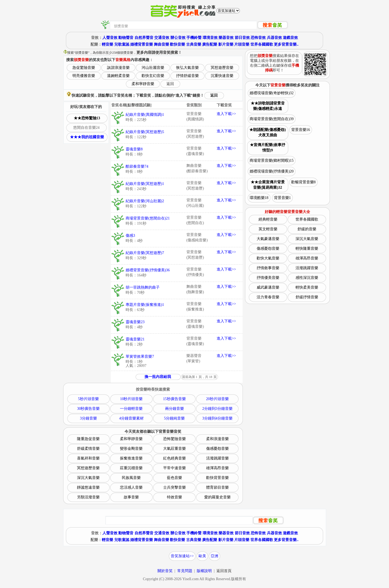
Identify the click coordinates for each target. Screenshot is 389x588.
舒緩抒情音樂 (307, 297)
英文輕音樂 (268, 229)
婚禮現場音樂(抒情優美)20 (272, 171)
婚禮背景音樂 (142, 44)
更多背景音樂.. (286, 44)
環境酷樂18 (259, 198)
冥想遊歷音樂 (222, 68)
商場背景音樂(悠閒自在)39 (272, 119)
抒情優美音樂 (268, 278)
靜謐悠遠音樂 (88, 487)
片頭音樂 (242, 44)
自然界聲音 (144, 38)
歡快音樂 (177, 44)
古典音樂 (194, 44)
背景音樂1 (282, 198)
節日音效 (242, 38)
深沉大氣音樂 (88, 478)
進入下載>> (226, 114)
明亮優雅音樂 (84, 76)
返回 (170, 84)
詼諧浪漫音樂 (118, 68)
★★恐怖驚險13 (87, 118)
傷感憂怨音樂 (217, 449)
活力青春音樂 (268, 297)
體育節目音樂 (217, 487)
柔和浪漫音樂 (217, 439)
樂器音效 (226, 38)
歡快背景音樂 (217, 478)
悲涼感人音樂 (131, 487)
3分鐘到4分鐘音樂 (217, 418)
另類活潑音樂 (88, 497)
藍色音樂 (175, 478)
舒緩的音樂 (307, 229)
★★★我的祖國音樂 (87, 137)
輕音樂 (108, 44)
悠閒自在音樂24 (86, 128)
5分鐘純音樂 (174, 418)
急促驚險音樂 (84, 68)
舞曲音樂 (162, 44)
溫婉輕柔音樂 (118, 76)
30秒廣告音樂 (88, 409)
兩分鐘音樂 (175, 409)
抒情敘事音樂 (268, 268)
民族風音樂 (131, 478)
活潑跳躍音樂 (217, 458)
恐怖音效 (258, 38)
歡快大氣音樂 (268, 258)
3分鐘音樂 (88, 418)
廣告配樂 (210, 44)
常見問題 (185, 571)
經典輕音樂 (268, 219)
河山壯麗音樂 (153, 68)
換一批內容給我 (158, 377)
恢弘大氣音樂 (187, 68)
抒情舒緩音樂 (187, 76)
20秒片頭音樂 (217, 399)
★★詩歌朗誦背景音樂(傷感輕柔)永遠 (268, 106)
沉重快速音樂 (222, 76)
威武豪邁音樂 (268, 287)
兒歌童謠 (122, 44)
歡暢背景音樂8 (304, 182)
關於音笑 (165, 571)
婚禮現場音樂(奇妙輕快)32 (272, 93)
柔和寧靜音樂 (143, 84)
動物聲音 (126, 38)
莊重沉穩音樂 (131, 468)
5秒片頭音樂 (88, 399)
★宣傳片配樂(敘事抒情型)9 (268, 148)
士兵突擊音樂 (175, 487)
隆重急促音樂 (88, 439)
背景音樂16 (301, 130)
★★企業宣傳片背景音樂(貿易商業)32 (268, 185)
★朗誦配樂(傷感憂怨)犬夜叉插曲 (268, 132)
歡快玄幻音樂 (153, 76)
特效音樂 (175, 497)
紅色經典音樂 (175, 458)
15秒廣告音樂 (175, 399)
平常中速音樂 (175, 468)
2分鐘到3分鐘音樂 (217, 409)
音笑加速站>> (182, 556)
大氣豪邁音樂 (268, 239)
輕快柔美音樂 (307, 287)
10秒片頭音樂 (131, 399)
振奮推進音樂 (131, 458)
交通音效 (162, 38)
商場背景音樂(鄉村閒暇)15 (272, 160)
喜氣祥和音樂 (88, 458)
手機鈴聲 (194, 38)
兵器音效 (274, 38)
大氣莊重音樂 (175, 449)
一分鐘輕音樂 (131, 409)
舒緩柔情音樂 (88, 449)
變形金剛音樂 (131, 449)
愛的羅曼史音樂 (217, 497)
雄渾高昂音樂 (217, 468)
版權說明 (204, 571)
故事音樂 (131, 497)
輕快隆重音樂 (307, 249)
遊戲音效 (290, 38)
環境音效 (210, 38)
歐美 (202, 556)
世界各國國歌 (262, 44)
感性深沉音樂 (307, 278)
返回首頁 (224, 571)
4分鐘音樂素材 (131, 418)
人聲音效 (110, 38)
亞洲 (214, 556)
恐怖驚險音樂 (175, 439)
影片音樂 (226, 44)
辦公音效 (178, 38)
